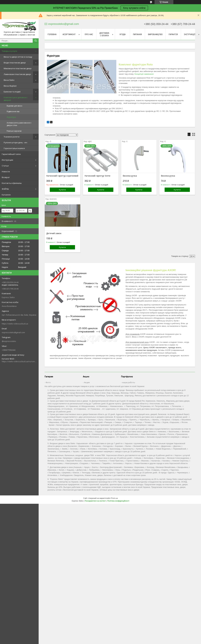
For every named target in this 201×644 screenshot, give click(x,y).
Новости (6, 171)
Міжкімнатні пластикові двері (18, 68)
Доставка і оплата (104, 34)
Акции (87, 382)
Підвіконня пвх (13, 111)
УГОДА (122, 34)
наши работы (129, 382)
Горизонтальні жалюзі (14, 148)
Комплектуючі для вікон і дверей (16, 99)
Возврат (6, 177)
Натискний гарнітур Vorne (97, 176)
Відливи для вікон (14, 106)
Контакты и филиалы (12, 183)
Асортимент (69, 34)
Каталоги (6, 195)
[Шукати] (36, 41)
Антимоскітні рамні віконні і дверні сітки (19, 124)
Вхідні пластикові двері (15, 63)
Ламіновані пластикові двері (17, 74)
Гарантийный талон (11, 154)
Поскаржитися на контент (95, 501)
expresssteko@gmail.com (13, 332)
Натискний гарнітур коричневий (62, 176)
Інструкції (190, 34)
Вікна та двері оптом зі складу (18, 57)
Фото (48, 382)
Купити (62, 190)
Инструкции (7, 160)
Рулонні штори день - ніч (15, 142)
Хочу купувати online (134, 8)
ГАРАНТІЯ (173, 34)
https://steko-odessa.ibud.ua (15, 324)
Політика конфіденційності (118, 501)
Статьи (5, 166)
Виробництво (155, 34)
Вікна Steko (9, 80)
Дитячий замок (54, 233)
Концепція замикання (144, 74)
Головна (52, 34)
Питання (137, 34)
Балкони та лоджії (12, 92)
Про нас (89, 34)
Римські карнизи (14, 131)
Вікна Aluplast (10, 86)
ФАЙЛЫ (5, 189)
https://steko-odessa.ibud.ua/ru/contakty (19, 361)
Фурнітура (11, 117)
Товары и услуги (9, 51)
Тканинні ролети (12, 137)
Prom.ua (114, 498)
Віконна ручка (130, 176)
